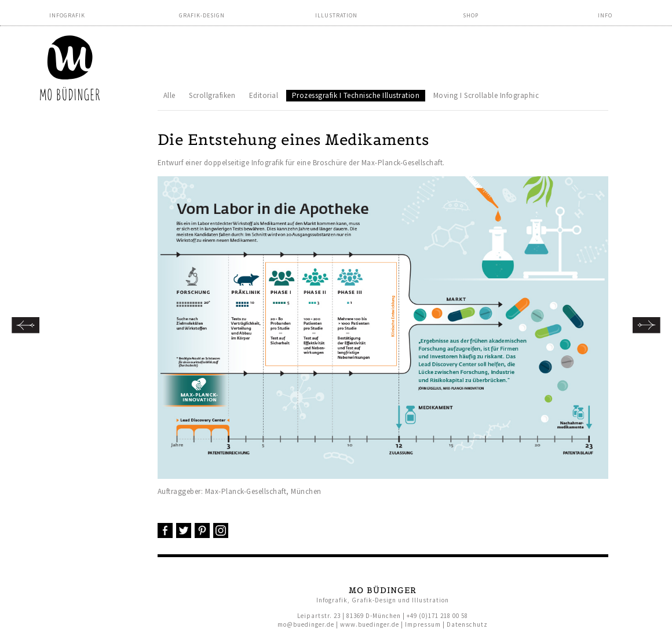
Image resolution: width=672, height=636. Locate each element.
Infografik (67, 15)
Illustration (336, 15)
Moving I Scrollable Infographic (486, 95)
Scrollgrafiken (212, 95)
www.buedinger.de (370, 624)
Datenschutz (467, 624)
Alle (169, 95)
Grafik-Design (202, 15)
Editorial (264, 95)
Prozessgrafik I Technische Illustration (356, 95)
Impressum (423, 624)
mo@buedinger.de (306, 624)
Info (605, 15)
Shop (471, 15)
